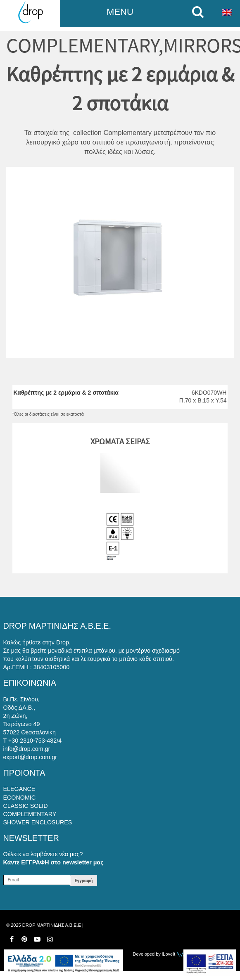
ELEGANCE (19, 789)
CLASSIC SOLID (26, 806)
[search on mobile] (200, 12)
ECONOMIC (20, 798)
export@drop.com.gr (30, 757)
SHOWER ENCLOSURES (38, 822)
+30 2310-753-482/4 (35, 741)
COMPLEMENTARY (82, 45)
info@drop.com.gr (27, 749)
